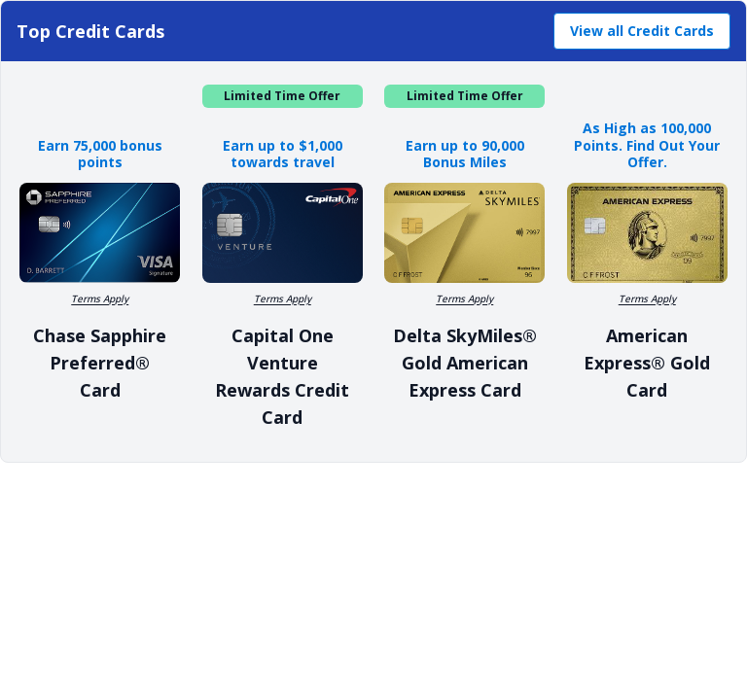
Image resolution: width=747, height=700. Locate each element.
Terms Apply (100, 298)
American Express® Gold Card (647, 363)
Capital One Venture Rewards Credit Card (282, 376)
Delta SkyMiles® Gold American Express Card (465, 363)
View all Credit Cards (642, 31)
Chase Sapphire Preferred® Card (100, 363)
